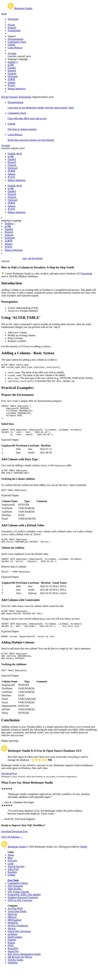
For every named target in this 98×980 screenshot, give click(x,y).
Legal (10, 877)
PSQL (11, 959)
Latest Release (15, 48)
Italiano (12, 82)
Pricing (11, 25)
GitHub (11, 45)
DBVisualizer (15, 933)
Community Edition (18, 896)
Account (12, 53)
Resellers (12, 885)
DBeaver (12, 930)
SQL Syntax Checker (18, 905)
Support (12, 36)
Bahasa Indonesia (17, 89)
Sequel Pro (13, 965)
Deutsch (12, 71)
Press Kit (12, 874)
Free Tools (13, 894)
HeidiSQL (13, 936)
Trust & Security (16, 880)
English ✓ (13, 62)
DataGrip (12, 927)
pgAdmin (12, 947)
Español (12, 68)
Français (12, 73)
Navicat (12, 942)
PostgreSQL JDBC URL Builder (24, 908)
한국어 (11, 85)
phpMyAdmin (15, 950)
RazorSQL (13, 962)
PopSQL (12, 953)
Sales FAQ (13, 882)
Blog (10, 871)
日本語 (11, 79)
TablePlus (13, 976)
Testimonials (14, 30)
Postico (11, 956)
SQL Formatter (15, 899)
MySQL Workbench (18, 939)
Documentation (15, 39)
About (11, 868)
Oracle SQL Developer (19, 945)
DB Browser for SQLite (20, 970)
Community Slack (17, 42)
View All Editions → (12, 850)
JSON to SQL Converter (20, 914)
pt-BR (11, 65)
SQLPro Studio (15, 973)
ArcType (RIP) (15, 922)
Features (12, 28)
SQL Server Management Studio (24, 967)
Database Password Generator (23, 911)
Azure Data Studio (17, 925)
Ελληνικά (12, 76)
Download (13, 19)
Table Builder (15, 902)
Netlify (84, 860)
